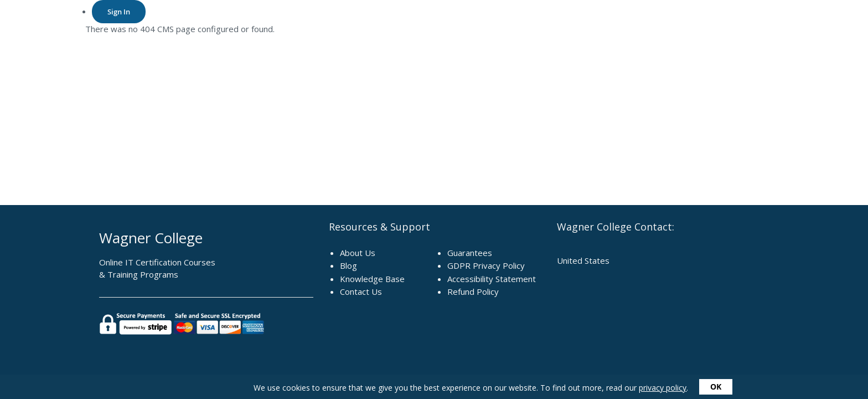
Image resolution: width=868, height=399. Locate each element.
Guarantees (470, 253)
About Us (358, 253)
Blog (348, 265)
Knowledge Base (372, 279)
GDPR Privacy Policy (486, 265)
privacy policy (663, 388)
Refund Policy (473, 291)
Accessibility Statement (492, 279)
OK (716, 387)
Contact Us (361, 291)
